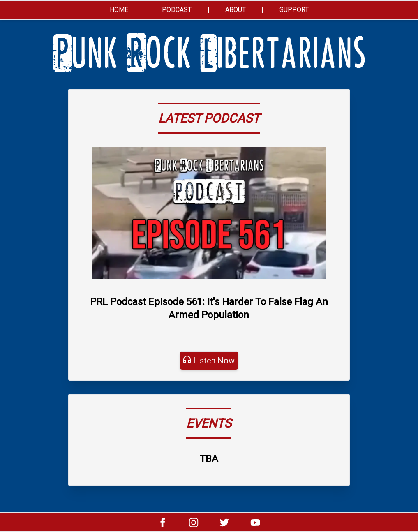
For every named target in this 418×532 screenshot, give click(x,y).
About (236, 10)
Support (294, 10)
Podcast (177, 10)
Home (119, 10)
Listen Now (214, 361)
